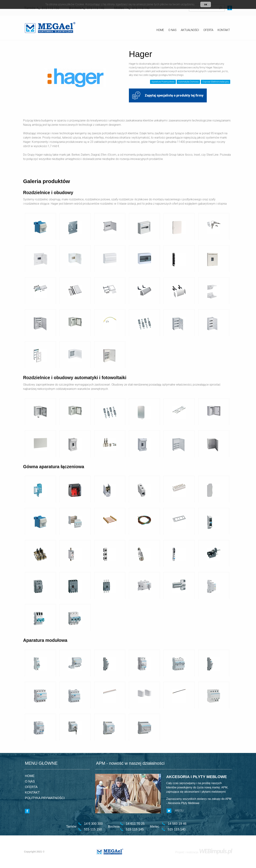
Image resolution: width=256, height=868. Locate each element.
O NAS (172, 30)
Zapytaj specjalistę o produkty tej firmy (168, 96)
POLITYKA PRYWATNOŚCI (45, 798)
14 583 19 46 (177, 824)
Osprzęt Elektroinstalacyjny (216, 82)
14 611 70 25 (135, 824)
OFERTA (208, 30)
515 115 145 (135, 829)
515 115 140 (177, 829)
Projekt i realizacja (204, 852)
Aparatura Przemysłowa (163, 82)
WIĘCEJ (175, 811)
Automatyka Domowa (188, 82)
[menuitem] (160, 31)
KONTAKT (224, 30)
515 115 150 (93, 829)
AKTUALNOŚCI (190, 30)
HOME (160, 30)
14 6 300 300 (93, 824)
